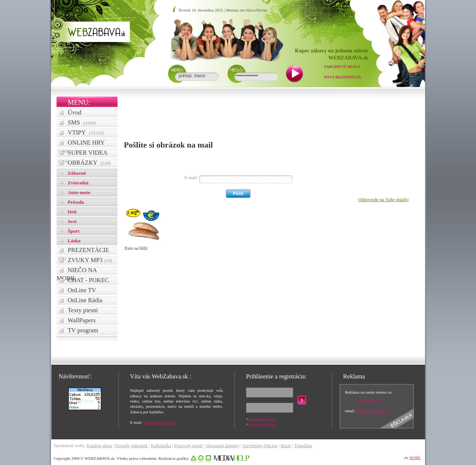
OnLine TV (82, 290)
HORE (415, 458)
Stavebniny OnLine (260, 446)
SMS (82, 122)
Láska (74, 241)
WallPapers (82, 320)
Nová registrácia (342, 77)
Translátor (303, 446)
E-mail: (191, 178)
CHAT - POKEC (88, 280)
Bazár (286, 446)
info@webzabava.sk (160, 422)
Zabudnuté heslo (342, 67)
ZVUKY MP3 (90, 260)
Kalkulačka (161, 446)
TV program (83, 330)
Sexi (72, 221)
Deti (72, 212)
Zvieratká (78, 183)
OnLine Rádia (85, 300)
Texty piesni (83, 310)
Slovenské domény (223, 446)
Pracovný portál (188, 446)
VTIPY (86, 133)
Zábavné (77, 173)
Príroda (76, 202)
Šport (74, 231)
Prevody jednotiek (131, 446)
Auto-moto (79, 192)
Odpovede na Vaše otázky (384, 199)
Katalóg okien (99, 446)
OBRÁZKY (89, 163)
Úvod (75, 112)
